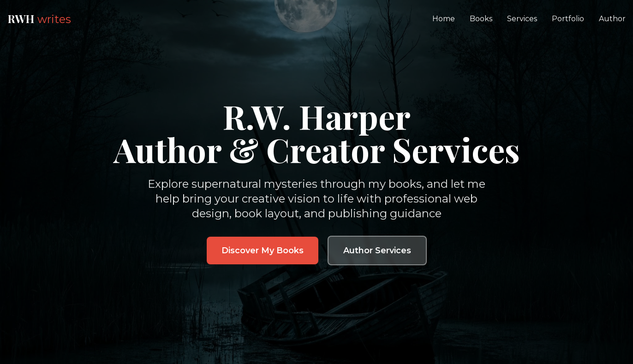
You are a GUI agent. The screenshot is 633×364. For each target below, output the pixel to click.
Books (481, 19)
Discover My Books (263, 251)
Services (522, 19)
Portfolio (568, 19)
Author (612, 19)
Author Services (377, 251)
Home (444, 19)
